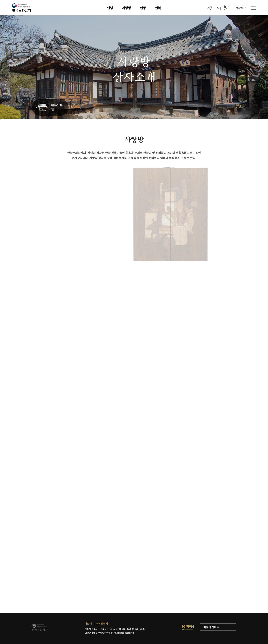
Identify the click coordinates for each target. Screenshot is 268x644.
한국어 (239, 8)
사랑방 (127, 8)
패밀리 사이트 (211, 627)
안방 (143, 8)
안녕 (110, 8)
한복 (158, 8)
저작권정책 (102, 624)
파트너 (88, 624)
